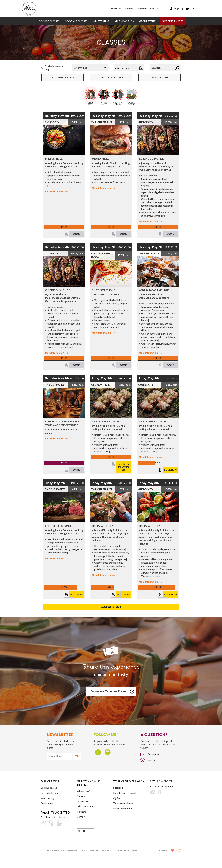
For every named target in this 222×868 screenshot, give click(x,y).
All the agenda (124, 21)
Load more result (111, 607)
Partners (81, 812)
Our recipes (141, 9)
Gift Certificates (173, 21)
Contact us (150, 754)
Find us (148, 761)
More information (57, 191)
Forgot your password (124, 793)
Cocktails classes (76, 21)
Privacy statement (123, 808)
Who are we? (115, 9)
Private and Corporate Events (112, 692)
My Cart (117, 798)
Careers (129, 9)
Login (175, 9)
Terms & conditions (123, 803)
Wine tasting (101, 21)
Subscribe (118, 788)
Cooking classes (49, 21)
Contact (154, 9)
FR (163, 9)
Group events (148, 21)
